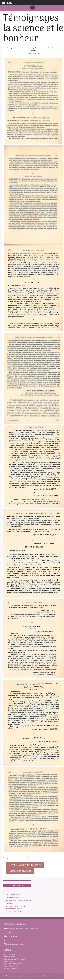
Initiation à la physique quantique (25, 865)
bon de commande (13, 911)
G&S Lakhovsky (12, 895)
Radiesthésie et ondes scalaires (18, 900)
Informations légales (14, 909)
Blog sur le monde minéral (16, 906)
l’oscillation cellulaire (20, 871)
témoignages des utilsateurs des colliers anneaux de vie (22, 858)
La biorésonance (12, 897)
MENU (9, 3)
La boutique (11, 903)
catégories (6, 891)
